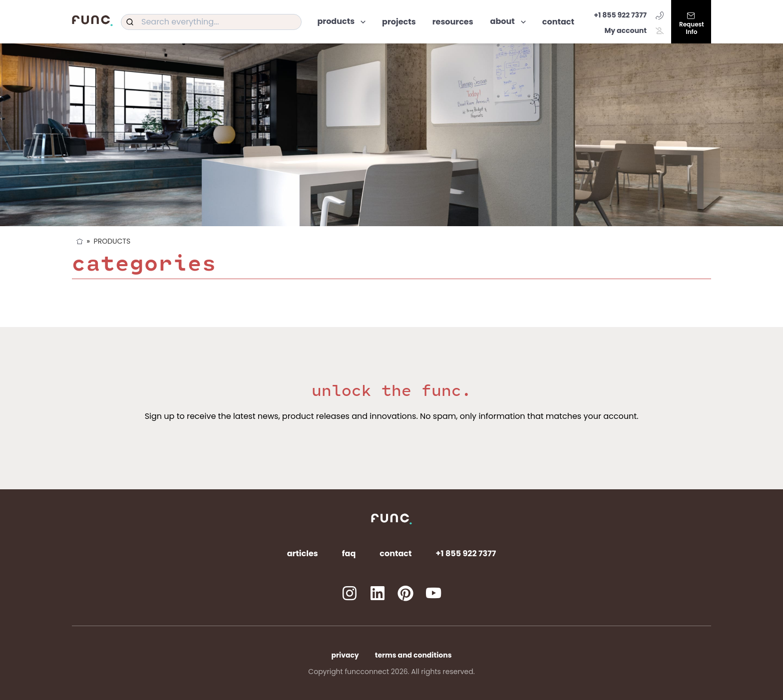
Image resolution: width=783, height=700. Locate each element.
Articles (303, 553)
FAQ (349, 553)
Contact (395, 553)
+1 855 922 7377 (629, 15)
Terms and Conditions (413, 655)
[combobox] (211, 22)
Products (112, 241)
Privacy (345, 655)
